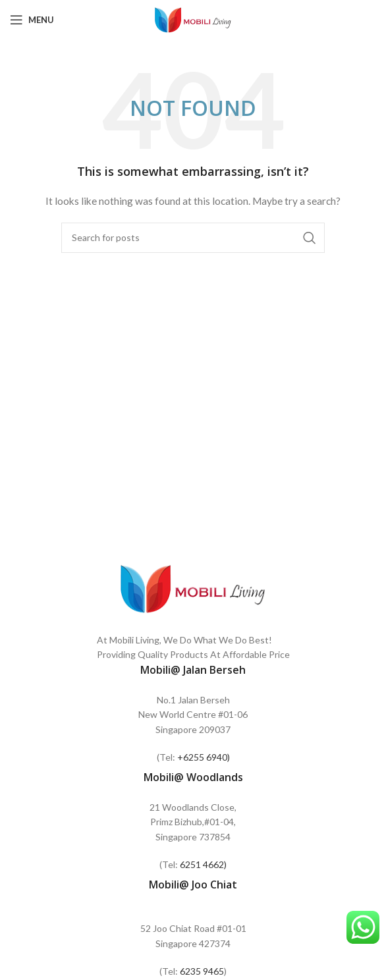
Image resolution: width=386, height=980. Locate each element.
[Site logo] (193, 19)
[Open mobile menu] (32, 20)
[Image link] (193, 587)
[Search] (193, 238)
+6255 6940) (204, 757)
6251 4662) (203, 864)
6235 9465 (202, 971)
